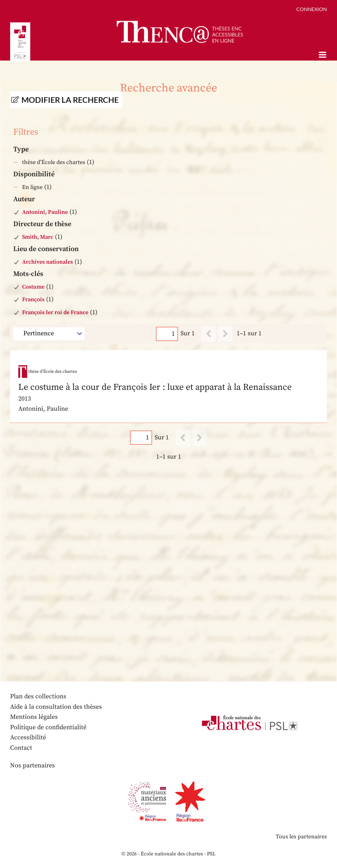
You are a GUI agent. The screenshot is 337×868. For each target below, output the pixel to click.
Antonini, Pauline (45, 212)
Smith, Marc (38, 237)
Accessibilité (28, 738)
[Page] (167, 334)
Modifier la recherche (70, 100)
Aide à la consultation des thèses (56, 707)
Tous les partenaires (301, 837)
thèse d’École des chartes (54, 162)
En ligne (32, 187)
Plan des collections (38, 697)
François (33, 299)
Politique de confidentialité (48, 727)
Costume (33, 287)
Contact (21, 748)
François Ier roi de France (55, 312)
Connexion (312, 9)
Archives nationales (47, 262)
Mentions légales (34, 717)
